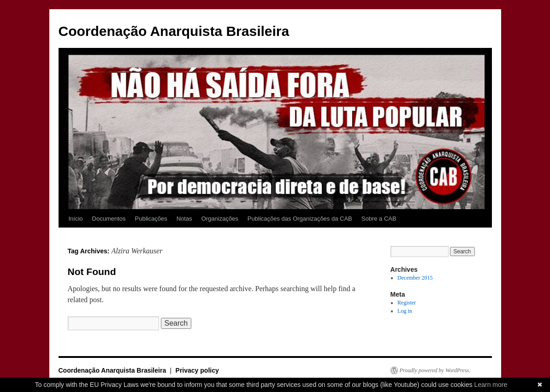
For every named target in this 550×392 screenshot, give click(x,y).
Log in (405, 311)
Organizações (220, 219)
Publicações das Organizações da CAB (300, 219)
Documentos (109, 219)
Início (76, 219)
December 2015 (415, 278)
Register (407, 303)
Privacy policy (197, 370)
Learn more (491, 385)
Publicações (151, 219)
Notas (184, 219)
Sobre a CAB (379, 219)
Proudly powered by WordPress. (435, 370)
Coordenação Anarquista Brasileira (174, 31)
